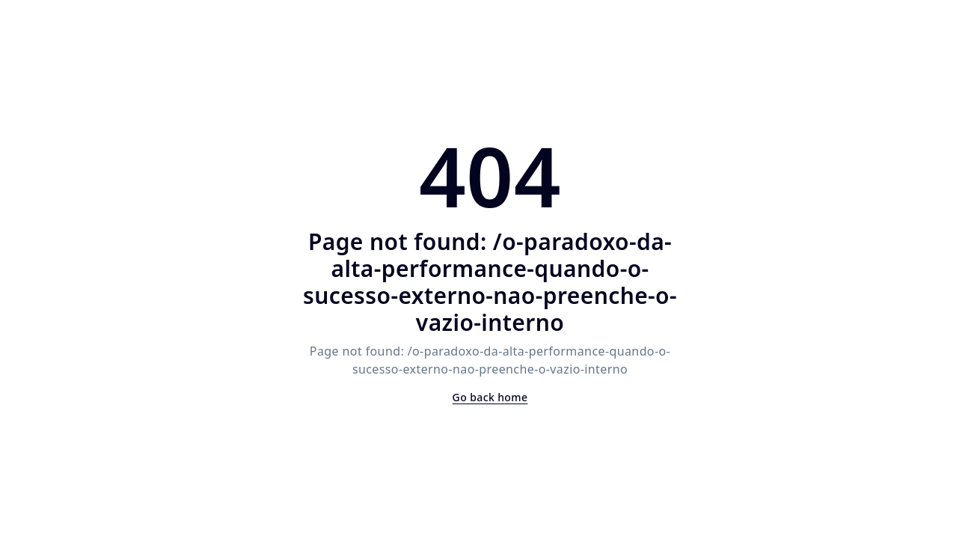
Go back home (490, 397)
